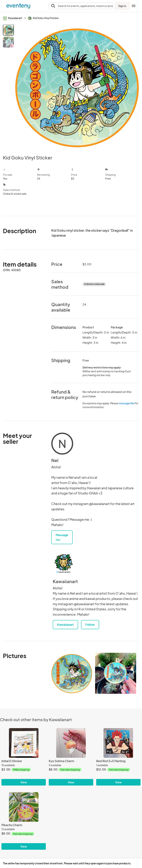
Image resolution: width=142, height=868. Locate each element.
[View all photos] (77, 87)
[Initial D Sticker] (24, 743)
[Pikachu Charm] (24, 807)
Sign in (122, 6)
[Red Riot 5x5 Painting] (118, 743)
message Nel (126, 403)
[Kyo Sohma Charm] (71, 743)
